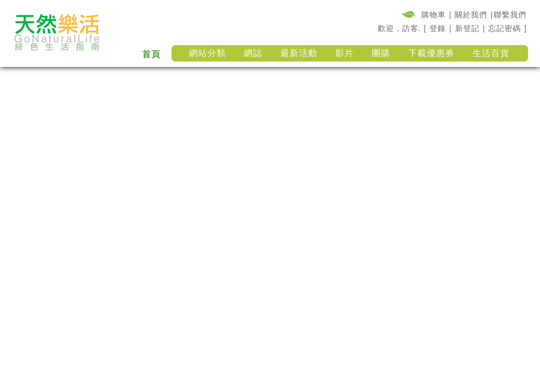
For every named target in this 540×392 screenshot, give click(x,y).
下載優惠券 (431, 53)
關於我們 (471, 15)
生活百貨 (491, 53)
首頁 (151, 54)
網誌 (253, 53)
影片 (345, 53)
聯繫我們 (510, 15)
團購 (381, 53)
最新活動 (299, 53)
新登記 (467, 28)
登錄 (438, 28)
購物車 (434, 15)
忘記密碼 (505, 28)
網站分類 (207, 53)
